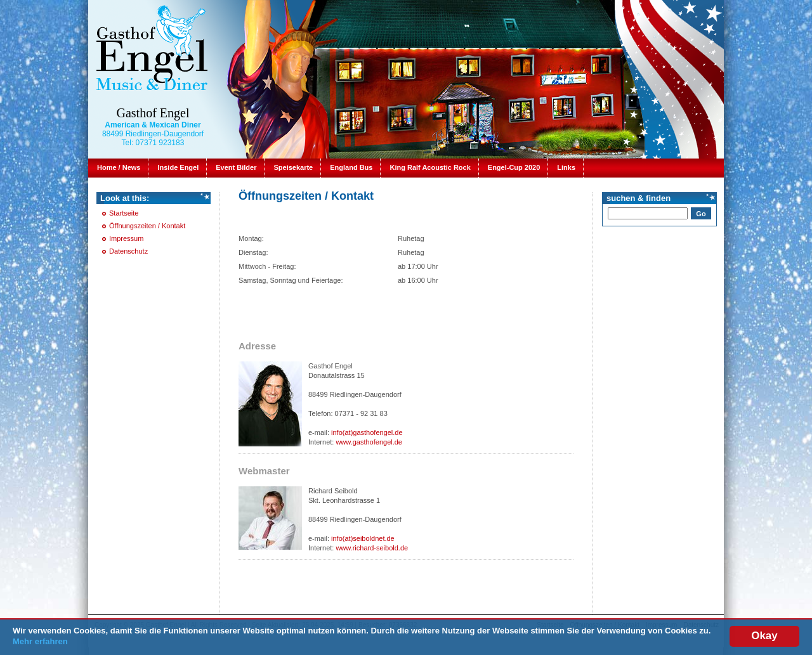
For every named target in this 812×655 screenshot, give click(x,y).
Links (566, 167)
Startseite (124, 213)
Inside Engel (178, 167)
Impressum (126, 238)
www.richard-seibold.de (372, 548)
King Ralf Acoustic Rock (430, 167)
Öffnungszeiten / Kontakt (147, 226)
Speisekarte (293, 167)
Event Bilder (236, 167)
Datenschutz (128, 251)
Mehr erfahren (40, 642)
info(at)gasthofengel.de (367, 432)
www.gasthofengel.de (369, 442)
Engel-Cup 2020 (514, 167)
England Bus (351, 167)
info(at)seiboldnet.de (363, 538)
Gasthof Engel (153, 113)
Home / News (119, 167)
